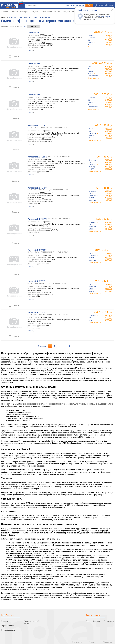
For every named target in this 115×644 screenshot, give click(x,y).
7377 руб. (109, 98)
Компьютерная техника (51, 12)
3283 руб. (109, 193)
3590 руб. (109, 291)
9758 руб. (109, 67)
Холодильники (68, 12)
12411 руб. (108, 36)
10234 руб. (108, 69)
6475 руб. (109, 131)
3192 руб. (109, 253)
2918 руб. (109, 285)
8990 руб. (109, 169)
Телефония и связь (30, 17)
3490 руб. (109, 198)
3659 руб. (109, 196)
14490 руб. (108, 38)
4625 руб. (109, 200)
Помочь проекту (8, 630)
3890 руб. (109, 258)
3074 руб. (109, 191)
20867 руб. (108, 73)
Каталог (6, 12)
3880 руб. (109, 289)
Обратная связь (8, 626)
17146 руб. (108, 40)
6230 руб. (109, 129)
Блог (88, 621)
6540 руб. (109, 107)
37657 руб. (108, 45)
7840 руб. (109, 76)
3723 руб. (109, 256)
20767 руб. (108, 105)
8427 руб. (109, 167)
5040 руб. (109, 229)
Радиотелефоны (44, 17)
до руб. (102, 32)
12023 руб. (108, 42)
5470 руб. (109, 316)
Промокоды (109, 621)
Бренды (97, 621)
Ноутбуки (36, 12)
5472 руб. (109, 318)
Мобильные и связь (15, 17)
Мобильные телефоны (21, 12)
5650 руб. (109, 260)
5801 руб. (109, 102)
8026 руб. (109, 162)
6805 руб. (109, 71)
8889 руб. (109, 165)
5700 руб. (109, 227)
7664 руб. (109, 160)
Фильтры (33, 27)
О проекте (5, 621)
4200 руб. (109, 287)
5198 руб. (109, 225)
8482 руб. (109, 100)
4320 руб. (109, 222)
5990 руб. (109, 320)
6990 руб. (109, 136)
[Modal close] (111, 10)
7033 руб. (109, 138)
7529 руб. (109, 133)
